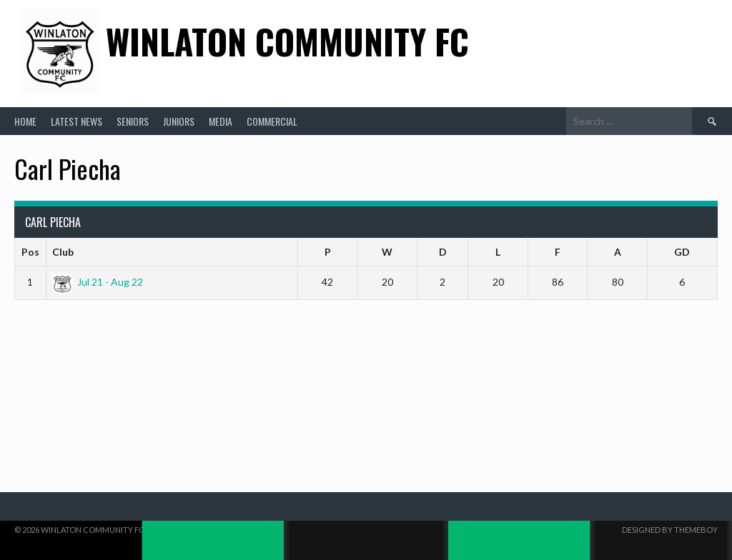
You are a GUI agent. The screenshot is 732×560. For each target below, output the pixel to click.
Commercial (272, 121)
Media (221, 121)
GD (682, 252)
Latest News (76, 121)
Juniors (179, 121)
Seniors (133, 121)
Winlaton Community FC (287, 41)
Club (63, 252)
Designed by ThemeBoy (670, 530)
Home (25, 121)
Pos (30, 252)
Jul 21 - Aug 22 (98, 282)
